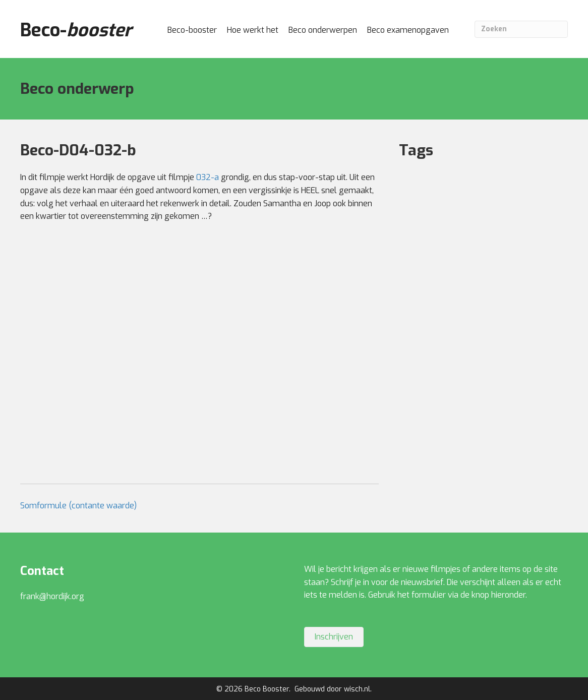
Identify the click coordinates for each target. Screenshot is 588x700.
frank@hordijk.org (52, 596)
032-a (208, 177)
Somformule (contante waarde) (78, 506)
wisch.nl (357, 689)
